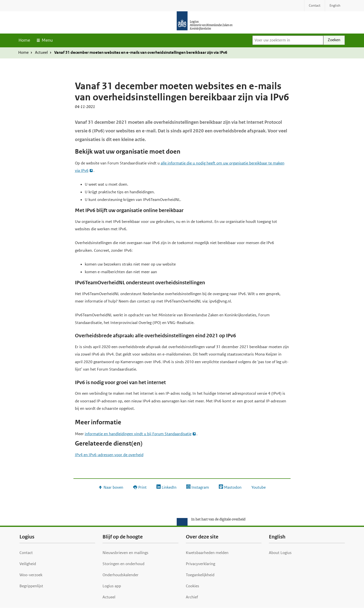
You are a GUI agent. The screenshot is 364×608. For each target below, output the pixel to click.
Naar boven (113, 487)
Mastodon (233, 487)
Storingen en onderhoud (123, 564)
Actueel (41, 52)
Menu (47, 40)
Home (24, 40)
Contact (26, 553)
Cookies (192, 586)
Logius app (112, 586)
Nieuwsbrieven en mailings (125, 553)
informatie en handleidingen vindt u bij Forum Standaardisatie (138, 434)
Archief (192, 597)
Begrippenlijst (31, 586)
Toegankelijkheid (200, 575)
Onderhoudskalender (121, 575)
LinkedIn (169, 487)
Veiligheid (28, 564)
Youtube (259, 487)
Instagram (200, 487)
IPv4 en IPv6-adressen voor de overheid (109, 455)
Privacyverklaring (200, 564)
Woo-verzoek (31, 575)
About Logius (280, 553)
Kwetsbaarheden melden (207, 553)
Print (142, 487)
